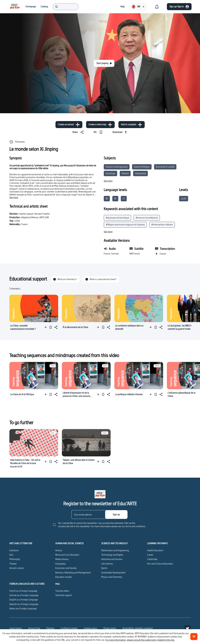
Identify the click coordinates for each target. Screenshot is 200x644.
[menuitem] (15, 7)
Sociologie (110, 173)
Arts (11, 555)
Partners (50, 628)
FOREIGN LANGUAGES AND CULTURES (27, 584)
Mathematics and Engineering (115, 550)
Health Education (155, 550)
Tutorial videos (62, 591)
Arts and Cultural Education (160, 564)
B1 (115, 198)
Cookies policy (90, 628)
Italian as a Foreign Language (23, 608)
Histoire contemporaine (117, 167)
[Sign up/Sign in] (179, 7)
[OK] (194, 637)
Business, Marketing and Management (73, 573)
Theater (13, 564)
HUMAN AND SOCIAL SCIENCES (69, 543)
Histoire (125, 173)
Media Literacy (62, 559)
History (59, 550)
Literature (14, 550)
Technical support (64, 595)
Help (57, 584)
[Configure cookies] (69, 628)
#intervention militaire (162, 225)
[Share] (79, 132)
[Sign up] (116, 515)
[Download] (120, 132)
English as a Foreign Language (24, 600)
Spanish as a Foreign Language (24, 604)
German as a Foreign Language (24, 595)
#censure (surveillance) (147, 218)
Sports (104, 568)
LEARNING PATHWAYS (157, 543)
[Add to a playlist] (132, 125)
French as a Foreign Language (23, 591)
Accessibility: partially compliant (138, 628)
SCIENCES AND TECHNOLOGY (115, 543)
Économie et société (165, 167)
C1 (124, 198)
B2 (107, 198)
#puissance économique (117, 218)
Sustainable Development (113, 573)
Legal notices (16, 628)
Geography (61, 564)
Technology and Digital (112, 555)
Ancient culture (17, 568)
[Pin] (99, 132)
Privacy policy (110, 628)
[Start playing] (104, 63)
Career (150, 555)
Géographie (140, 173)
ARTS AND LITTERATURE (21, 543)
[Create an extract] (69, 125)
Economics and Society (66, 568)
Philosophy (15, 559)
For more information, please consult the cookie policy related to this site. (140, 640)
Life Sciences (107, 564)
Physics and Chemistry (112, 577)
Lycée (184, 198)
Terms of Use (34, 628)
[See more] (14, 197)
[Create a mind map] (100, 125)
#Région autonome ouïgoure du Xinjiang (125, 225)
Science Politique (142, 167)
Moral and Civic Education (67, 555)
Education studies (64, 577)
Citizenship (152, 559)
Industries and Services (112, 559)
